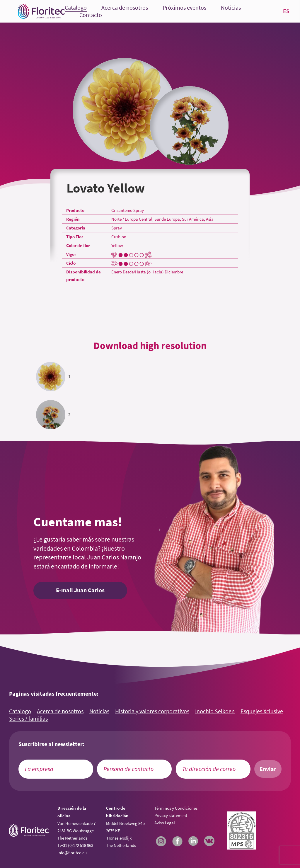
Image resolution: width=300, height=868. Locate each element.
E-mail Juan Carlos (80, 590)
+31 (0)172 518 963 (77, 845)
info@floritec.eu (72, 853)
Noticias (231, 8)
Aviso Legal (165, 823)
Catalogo (76, 8)
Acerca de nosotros (125, 8)
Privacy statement (171, 815)
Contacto (91, 15)
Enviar (268, 769)
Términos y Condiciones (176, 808)
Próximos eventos (184, 8)
